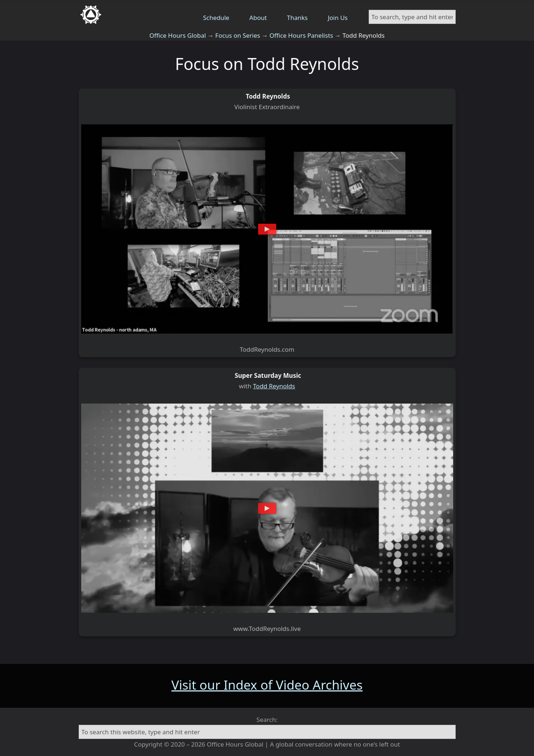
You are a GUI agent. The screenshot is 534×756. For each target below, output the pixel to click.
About (258, 18)
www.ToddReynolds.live (267, 629)
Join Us (338, 18)
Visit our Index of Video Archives (267, 685)
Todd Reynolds (274, 386)
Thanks (297, 18)
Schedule (216, 18)
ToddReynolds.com (267, 349)
